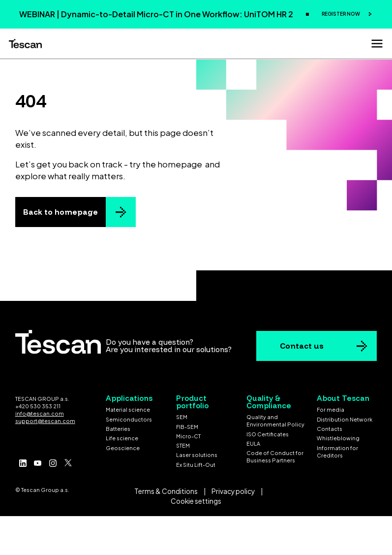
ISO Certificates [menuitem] (268, 434)
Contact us (302, 346)
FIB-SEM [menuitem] (187, 427)
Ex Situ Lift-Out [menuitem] (196, 465)
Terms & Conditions (166, 491)
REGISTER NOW (341, 14)
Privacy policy (233, 491)
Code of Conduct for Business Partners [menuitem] (275, 457)
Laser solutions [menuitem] (197, 455)
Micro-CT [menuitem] (188, 436)
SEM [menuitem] (182, 417)
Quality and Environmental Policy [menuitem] (275, 421)
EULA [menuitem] (253, 443)
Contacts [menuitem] (330, 429)
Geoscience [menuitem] (123, 448)
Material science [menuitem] (128, 409)
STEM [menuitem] (183, 445)
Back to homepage (60, 212)
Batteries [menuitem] (118, 429)
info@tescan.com (40, 413)
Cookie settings (196, 501)
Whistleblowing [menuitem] (338, 438)
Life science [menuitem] (122, 438)
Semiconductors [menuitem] (129, 419)
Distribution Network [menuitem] (345, 419)
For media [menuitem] (331, 409)
